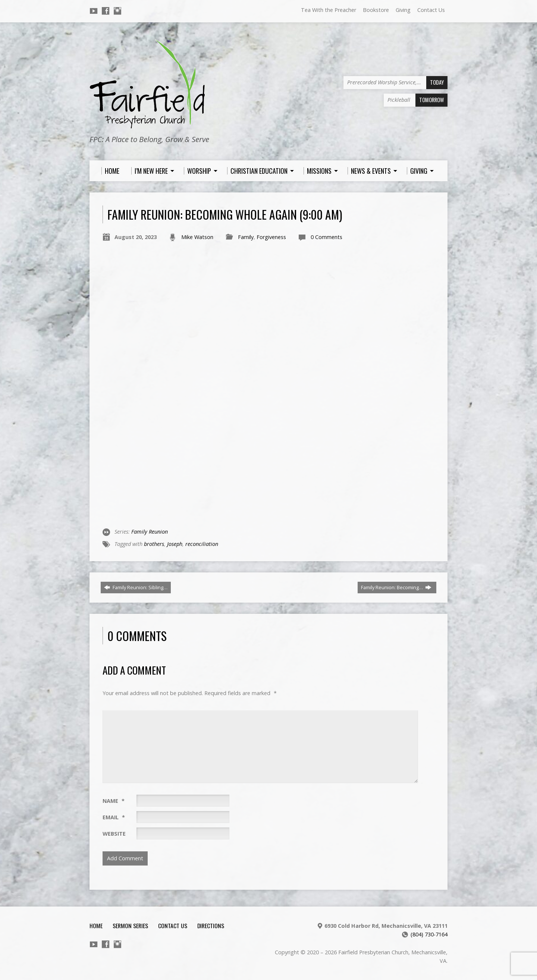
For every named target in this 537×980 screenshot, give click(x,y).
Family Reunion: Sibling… (136, 587)
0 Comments (326, 237)
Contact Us (431, 10)
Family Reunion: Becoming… (396, 587)
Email (114, 817)
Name (114, 801)
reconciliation (202, 544)
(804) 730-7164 (429, 934)
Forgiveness (271, 237)
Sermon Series (130, 926)
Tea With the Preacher (329, 10)
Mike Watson (197, 237)
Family (246, 237)
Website (114, 834)
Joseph (175, 544)
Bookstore (376, 10)
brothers (154, 544)
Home (96, 926)
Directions (211, 926)
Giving (403, 10)
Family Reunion (150, 532)
